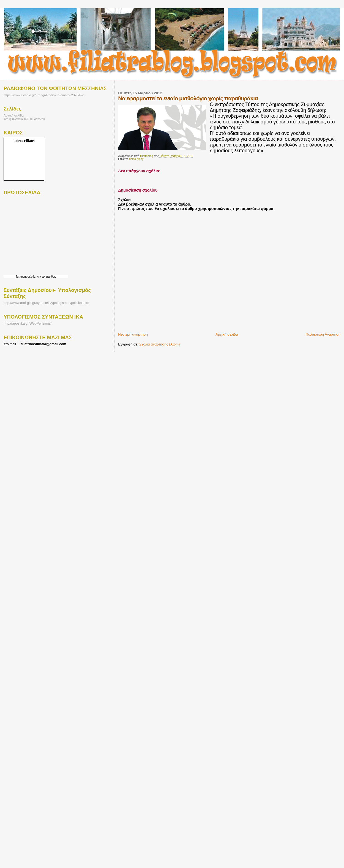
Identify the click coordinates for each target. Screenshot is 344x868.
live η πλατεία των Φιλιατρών (24, 119)
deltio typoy (136, 159)
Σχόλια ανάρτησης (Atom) (159, 344)
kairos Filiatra (24, 141)
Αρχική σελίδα (227, 334)
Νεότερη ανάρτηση (133, 334)
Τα (18, 277)
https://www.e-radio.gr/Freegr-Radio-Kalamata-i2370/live (44, 95)
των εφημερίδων (46, 277)
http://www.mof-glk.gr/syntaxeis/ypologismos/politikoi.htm (46, 303)
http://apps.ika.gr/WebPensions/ (28, 324)
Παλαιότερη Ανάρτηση (323, 334)
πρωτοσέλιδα (27, 277)
